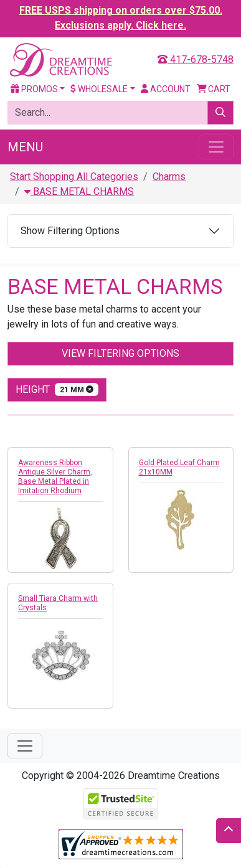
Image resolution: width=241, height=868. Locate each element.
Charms (169, 177)
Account (166, 89)
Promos (34, 89)
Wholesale (99, 89)
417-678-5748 (196, 59)
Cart (214, 89)
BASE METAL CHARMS (79, 191)
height (57, 389)
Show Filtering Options (70, 231)
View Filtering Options (120, 353)
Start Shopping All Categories (74, 177)
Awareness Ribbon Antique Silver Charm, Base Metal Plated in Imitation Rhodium (55, 477)
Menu (25, 147)
